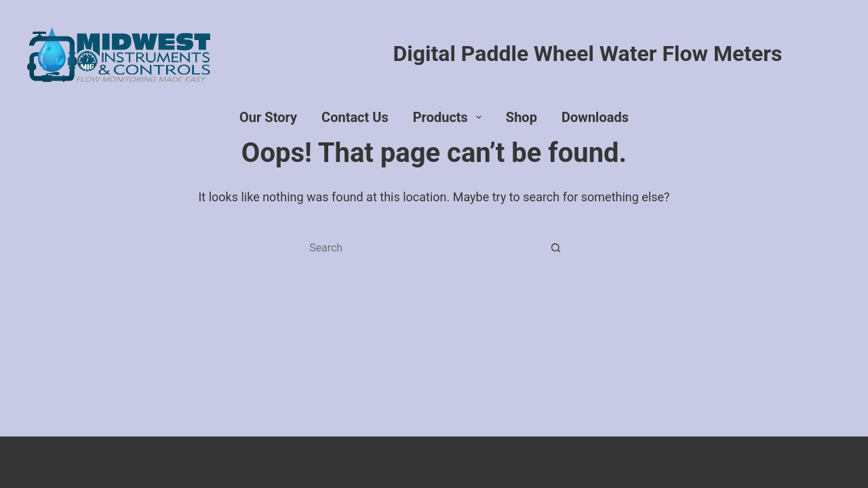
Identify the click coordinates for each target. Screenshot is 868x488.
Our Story (268, 117)
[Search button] (556, 248)
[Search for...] (420, 248)
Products (450, 117)
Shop (521, 117)
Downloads (595, 117)
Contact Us (355, 117)
